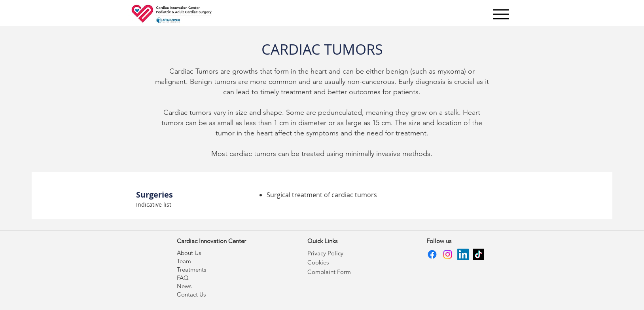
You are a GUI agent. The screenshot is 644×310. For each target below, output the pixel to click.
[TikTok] (478, 254)
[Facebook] (432, 254)
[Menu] (501, 14)
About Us (189, 253)
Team (184, 261)
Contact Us (191, 294)
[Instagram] (448, 254)
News (184, 286)
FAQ (183, 278)
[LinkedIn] (463, 254)
